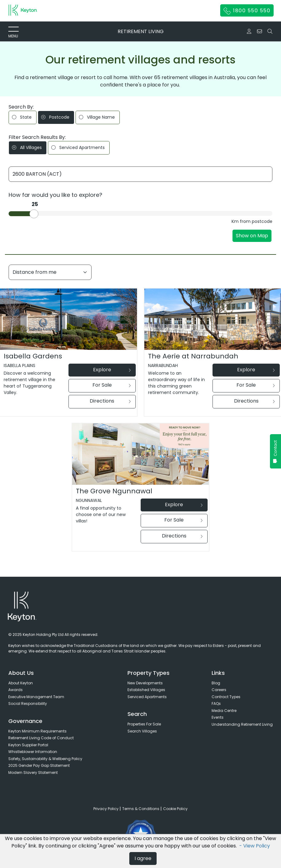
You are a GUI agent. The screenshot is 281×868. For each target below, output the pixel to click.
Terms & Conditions (141, 809)
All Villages (27, 147)
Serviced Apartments (78, 147)
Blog (216, 683)
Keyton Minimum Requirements (37, 731)
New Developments (145, 683)
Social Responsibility (28, 704)
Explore (112, 370)
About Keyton (21, 683)
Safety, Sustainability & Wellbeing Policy (45, 759)
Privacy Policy (106, 809)
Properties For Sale (144, 724)
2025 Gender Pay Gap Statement (39, 765)
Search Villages (142, 731)
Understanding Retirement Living (242, 724)
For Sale (112, 385)
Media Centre (224, 711)
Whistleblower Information (33, 752)
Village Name (97, 117)
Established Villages (146, 690)
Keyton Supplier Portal (28, 745)
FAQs (216, 704)
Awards (16, 690)
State (22, 117)
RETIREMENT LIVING (141, 31)
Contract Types (226, 697)
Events (218, 717)
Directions (110, 401)
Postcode (55, 117)
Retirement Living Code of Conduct (41, 738)
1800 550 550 (247, 11)
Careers (219, 690)
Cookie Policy (175, 809)
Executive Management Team (36, 697)
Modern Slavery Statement (33, 772)
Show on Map (252, 236)
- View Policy (255, 846)
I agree (143, 858)
